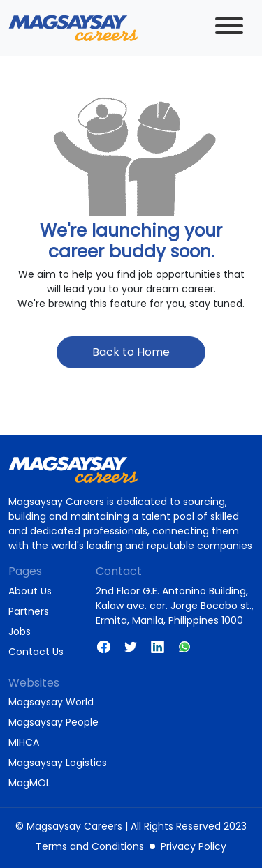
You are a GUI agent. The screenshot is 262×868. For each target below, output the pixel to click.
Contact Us (36, 652)
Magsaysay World (51, 702)
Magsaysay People (53, 722)
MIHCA (24, 742)
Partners (29, 611)
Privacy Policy (194, 846)
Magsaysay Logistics (58, 763)
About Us (30, 591)
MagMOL (29, 783)
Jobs (20, 631)
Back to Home (131, 352)
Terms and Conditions (90, 846)
